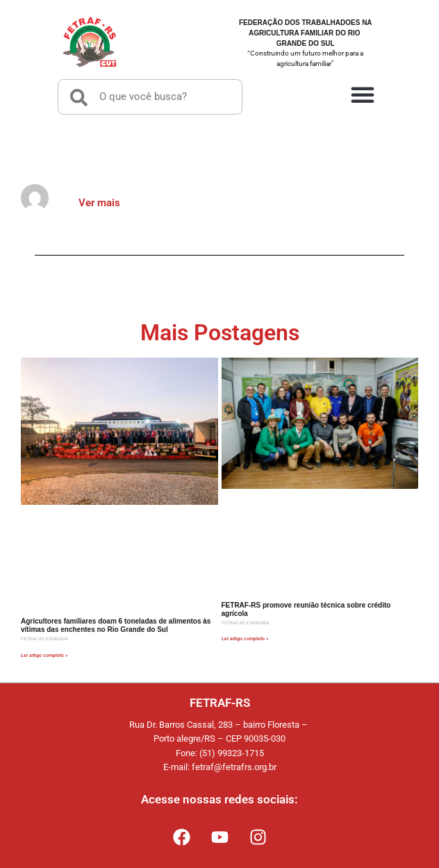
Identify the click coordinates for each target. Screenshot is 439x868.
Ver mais (99, 203)
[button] (363, 94)
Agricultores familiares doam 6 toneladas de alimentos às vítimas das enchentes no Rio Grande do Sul (116, 625)
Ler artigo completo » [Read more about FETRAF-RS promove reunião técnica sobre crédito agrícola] (245, 639)
